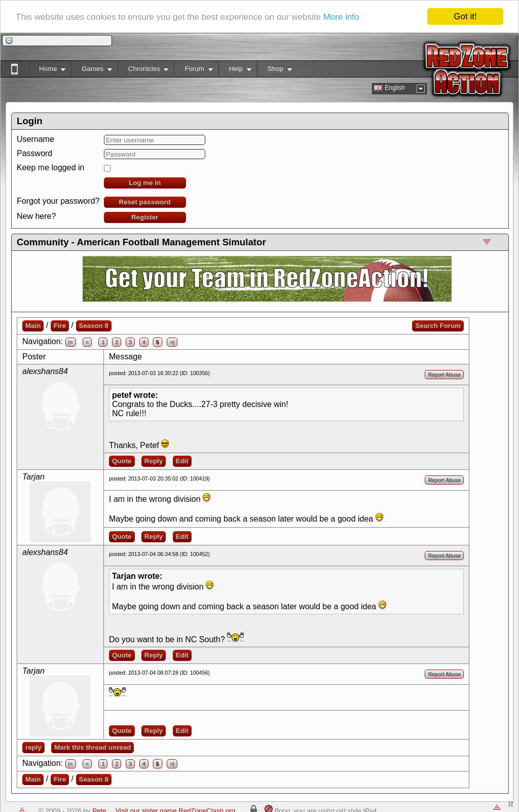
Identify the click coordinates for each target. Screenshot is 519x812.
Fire (60, 326)
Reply (154, 461)
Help (235, 71)
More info (341, 17)
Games (91, 71)
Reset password (145, 202)
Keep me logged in (50, 168)
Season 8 (94, 326)
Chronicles (143, 71)
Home (47, 71)
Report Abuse (444, 375)
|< (71, 342)
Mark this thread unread (92, 747)
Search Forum (438, 326)
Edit (182, 461)
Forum (193, 71)
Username (35, 139)
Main (33, 326)
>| (172, 342)
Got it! (465, 16)
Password (34, 153)
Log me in (145, 183)
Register (145, 217)
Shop (274, 71)
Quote (122, 461)
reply (33, 747)
